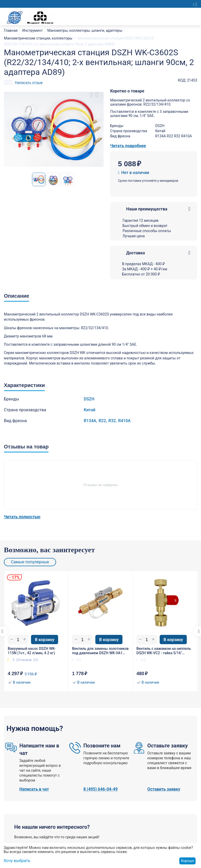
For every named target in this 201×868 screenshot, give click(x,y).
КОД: (182, 80)
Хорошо (188, 861)
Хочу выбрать (17, 861)
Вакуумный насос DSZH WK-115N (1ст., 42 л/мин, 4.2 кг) (32, 651)
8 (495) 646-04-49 (101, 789)
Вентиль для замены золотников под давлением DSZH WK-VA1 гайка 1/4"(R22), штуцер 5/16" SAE (100, 651)
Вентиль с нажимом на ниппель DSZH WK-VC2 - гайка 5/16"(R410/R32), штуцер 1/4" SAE (164, 651)
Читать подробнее (128, 146)
